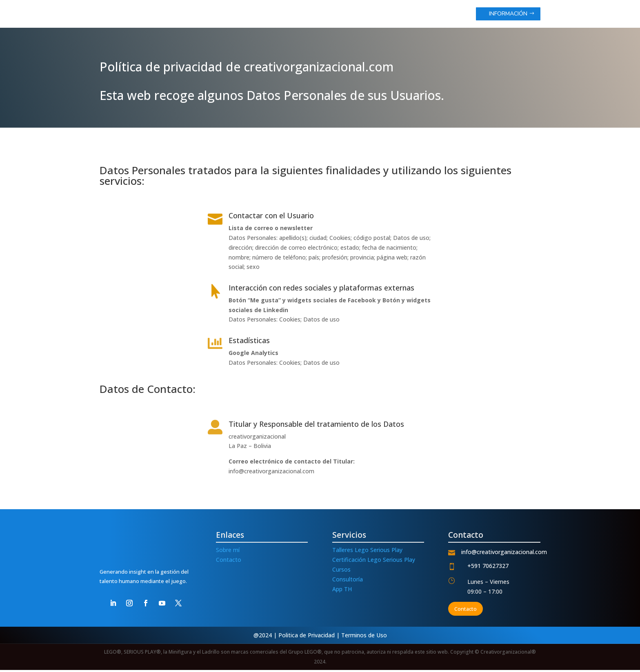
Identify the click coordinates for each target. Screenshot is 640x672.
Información (508, 14)
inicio (320, 14)
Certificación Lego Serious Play (374, 562)
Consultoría (348, 581)
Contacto (229, 562)
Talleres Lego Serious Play (367, 552)
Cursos (341, 571)
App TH (342, 591)
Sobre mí (228, 552)
